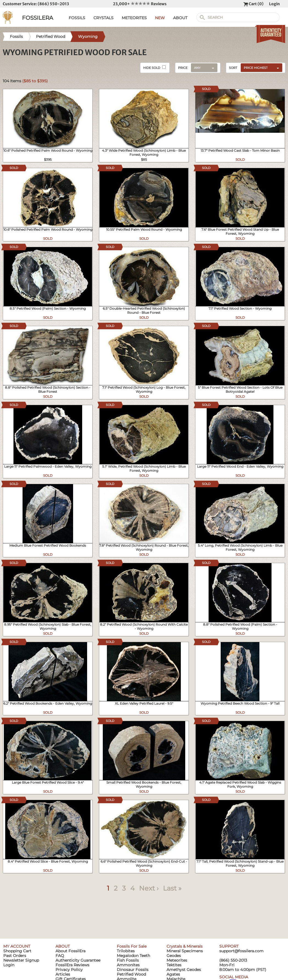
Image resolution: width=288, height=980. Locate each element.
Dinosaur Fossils (133, 970)
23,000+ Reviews (140, 4)
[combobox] (260, 67)
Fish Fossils (128, 960)
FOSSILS (77, 18)
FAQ (60, 956)
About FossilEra (70, 951)
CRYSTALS (103, 18)
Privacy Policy (69, 970)
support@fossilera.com (241, 951)
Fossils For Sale (132, 946)
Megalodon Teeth (133, 956)
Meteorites (177, 960)
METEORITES (134, 18)
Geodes (174, 956)
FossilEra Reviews (72, 965)
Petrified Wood (131, 974)
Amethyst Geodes (184, 970)
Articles (63, 974)
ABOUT (180, 18)
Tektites (174, 965)
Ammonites (128, 965)
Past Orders (15, 956)
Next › (149, 888)
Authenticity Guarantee (78, 960)
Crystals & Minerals (185, 946)
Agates (173, 974)
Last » (172, 888)
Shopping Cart (17, 951)
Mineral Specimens (185, 951)
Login (274, 4)
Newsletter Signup (21, 960)
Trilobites (126, 951)
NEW (160, 18)
